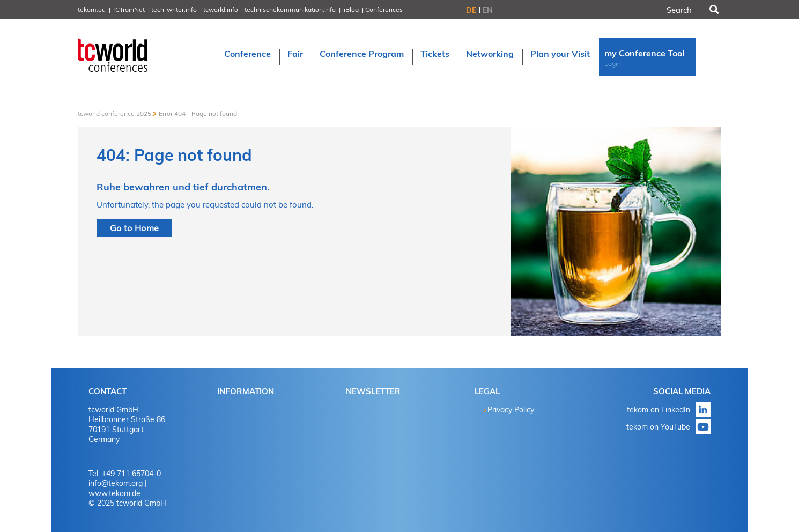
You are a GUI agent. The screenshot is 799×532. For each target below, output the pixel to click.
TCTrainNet (128, 9)
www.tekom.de (114, 493)
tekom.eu (92, 9)
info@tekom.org (116, 483)
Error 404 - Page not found (198, 113)
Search (713, 10)
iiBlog (350, 9)
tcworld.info (221, 9)
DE (471, 10)
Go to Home (134, 228)
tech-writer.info (174, 9)
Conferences (384, 9)
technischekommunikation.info (290, 9)
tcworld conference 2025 (114, 113)
